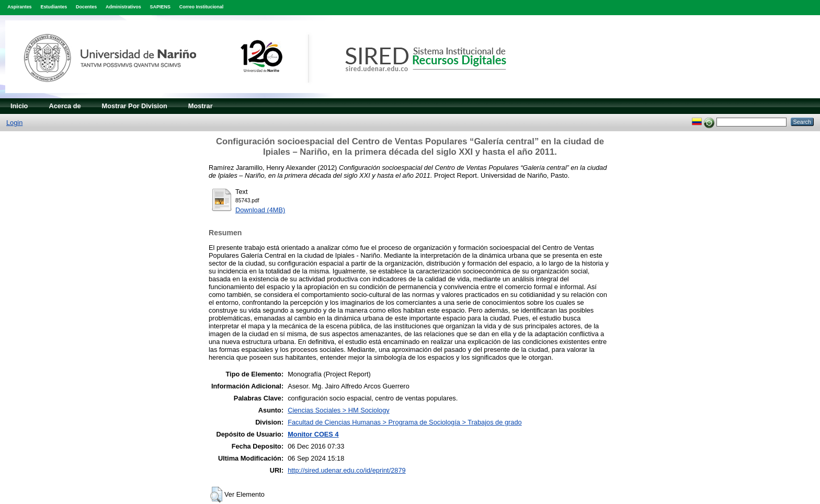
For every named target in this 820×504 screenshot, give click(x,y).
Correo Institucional (202, 7)
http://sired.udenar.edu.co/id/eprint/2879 (347, 470)
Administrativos (123, 7)
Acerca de (65, 106)
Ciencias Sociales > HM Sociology (339, 410)
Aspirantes (19, 7)
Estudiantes (54, 7)
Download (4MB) (260, 210)
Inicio (19, 106)
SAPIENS (160, 7)
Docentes (86, 7)
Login (14, 123)
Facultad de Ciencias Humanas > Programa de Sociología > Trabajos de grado (405, 422)
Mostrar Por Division (135, 106)
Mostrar (201, 106)
